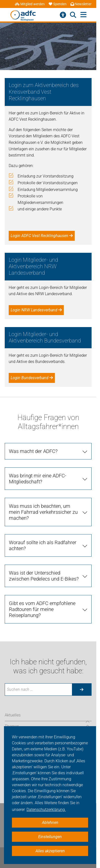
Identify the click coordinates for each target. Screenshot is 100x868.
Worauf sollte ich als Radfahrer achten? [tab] (43, 545)
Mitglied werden (30, 4)
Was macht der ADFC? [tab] (33, 451)
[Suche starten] (82, 690)
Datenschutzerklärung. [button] (46, 810)
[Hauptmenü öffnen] (83, 15)
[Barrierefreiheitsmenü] (63, 15)
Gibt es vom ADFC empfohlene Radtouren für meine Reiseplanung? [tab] (42, 609)
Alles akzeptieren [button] (50, 851)
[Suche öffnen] (73, 15)
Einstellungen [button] (50, 837)
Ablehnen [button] (50, 823)
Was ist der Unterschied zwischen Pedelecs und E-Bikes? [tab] (44, 576)
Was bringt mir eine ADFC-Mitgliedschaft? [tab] (38, 479)
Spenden (58, 4)
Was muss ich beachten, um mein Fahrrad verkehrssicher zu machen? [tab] (43, 512)
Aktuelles (13, 715)
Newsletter (81, 4)
